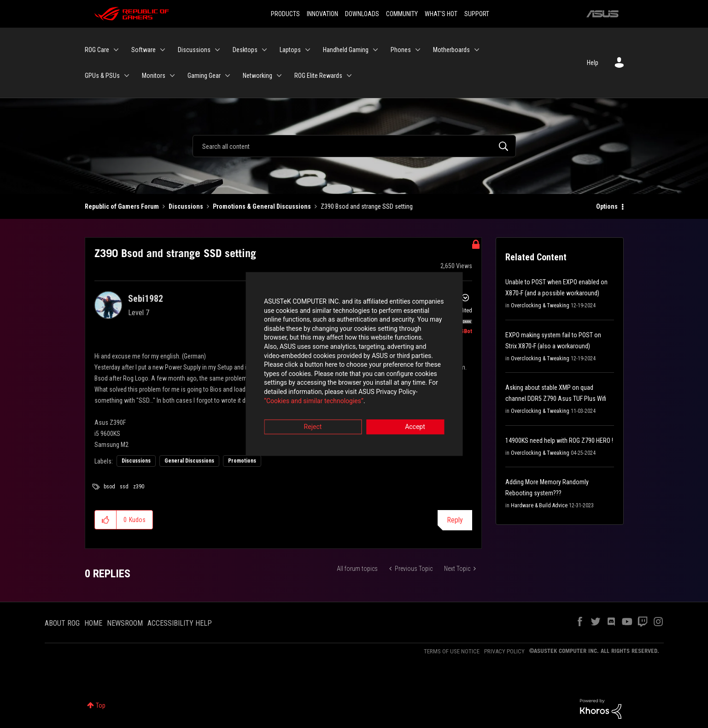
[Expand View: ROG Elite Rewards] (349, 76)
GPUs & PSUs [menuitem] (102, 76)
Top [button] (101, 705)
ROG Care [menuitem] (97, 50)
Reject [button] (303, 415)
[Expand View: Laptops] (308, 50)
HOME (93, 623)
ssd (124, 487)
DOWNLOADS (362, 14)
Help (593, 63)
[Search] (354, 146)
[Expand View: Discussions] (217, 50)
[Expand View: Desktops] (264, 50)
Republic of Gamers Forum (122, 206)
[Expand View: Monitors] (172, 76)
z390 (139, 487)
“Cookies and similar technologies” (293, 389)
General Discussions (189, 461)
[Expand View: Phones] (418, 50)
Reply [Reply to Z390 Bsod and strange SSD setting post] (455, 520)
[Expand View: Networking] (279, 76)
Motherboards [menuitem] (451, 50)
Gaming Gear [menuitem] (204, 76)
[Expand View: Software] (163, 50)
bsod (109, 487)
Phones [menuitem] (401, 50)
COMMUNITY (402, 14)
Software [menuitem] (143, 50)
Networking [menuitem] (257, 76)
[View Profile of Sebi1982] (146, 299)
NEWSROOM (125, 623)
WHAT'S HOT (441, 14)
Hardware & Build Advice (539, 505)
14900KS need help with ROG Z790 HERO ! (559, 440)
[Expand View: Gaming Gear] (228, 76)
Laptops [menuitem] (290, 50)
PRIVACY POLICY (504, 651)
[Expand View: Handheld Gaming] (375, 50)
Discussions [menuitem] (194, 50)
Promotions (242, 461)
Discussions (186, 206)
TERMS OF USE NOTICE (452, 651)
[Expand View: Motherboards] (477, 50)
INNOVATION (322, 14)
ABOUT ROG (62, 623)
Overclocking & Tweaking (540, 305)
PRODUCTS (285, 14)
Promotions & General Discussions (262, 206)
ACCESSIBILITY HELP (180, 623)
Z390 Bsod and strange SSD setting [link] (367, 206)
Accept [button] (405, 415)
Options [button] (607, 206)
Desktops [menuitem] (245, 50)
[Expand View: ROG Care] (116, 50)
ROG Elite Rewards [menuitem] (318, 76)
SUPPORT (477, 14)
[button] (106, 520)
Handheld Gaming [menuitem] (346, 50)
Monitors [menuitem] (154, 76)
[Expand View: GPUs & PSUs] (127, 76)
